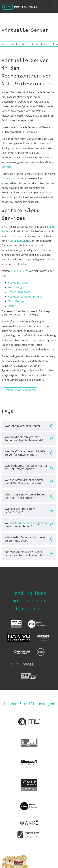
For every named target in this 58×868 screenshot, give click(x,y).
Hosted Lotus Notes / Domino (25, 297)
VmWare (7, 167)
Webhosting (19, 44)
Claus (11, 306)
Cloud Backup (18, 241)
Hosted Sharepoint (19, 292)
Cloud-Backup (16, 301)
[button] (55, 7)
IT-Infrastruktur (10, 178)
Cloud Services (20, 271)
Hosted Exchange (18, 283)
